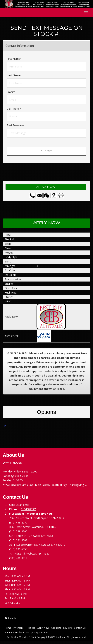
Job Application (40, 632)
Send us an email (19, 505)
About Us (56, 628)
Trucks (31, 628)
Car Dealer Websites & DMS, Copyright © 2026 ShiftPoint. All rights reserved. (46, 637)
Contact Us (80, 628)
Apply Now (46, 187)
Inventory (20, 628)
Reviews (67, 628)
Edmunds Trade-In (14, 632)
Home (8, 628)
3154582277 (28, 509)
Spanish (12, 618)
